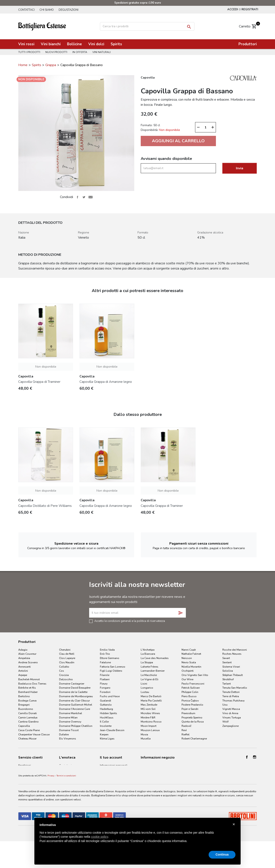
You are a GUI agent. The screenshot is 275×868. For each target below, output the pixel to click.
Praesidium (188, 713)
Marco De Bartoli (151, 696)
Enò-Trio (105, 654)
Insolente (106, 726)
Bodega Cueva (27, 701)
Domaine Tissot (69, 730)
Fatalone (105, 662)
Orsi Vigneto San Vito (195, 675)
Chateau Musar (27, 738)
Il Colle (104, 722)
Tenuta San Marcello (235, 688)
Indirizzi (105, 781)
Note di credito (109, 776)
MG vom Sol (148, 709)
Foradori (105, 692)
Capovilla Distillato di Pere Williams (45, 506)
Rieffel (186, 734)
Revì (184, 730)
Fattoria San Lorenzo (113, 667)
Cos (62, 671)
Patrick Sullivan (191, 688)
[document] (137, 836)
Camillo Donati (27, 713)
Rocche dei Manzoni (235, 650)
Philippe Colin (190, 692)
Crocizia (64, 675)
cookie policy (100, 837)
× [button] (234, 824)
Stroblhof (228, 679)
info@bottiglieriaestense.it (157, 770)
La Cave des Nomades (155, 658)
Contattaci (26, 10)
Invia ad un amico (90, 197)
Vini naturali (103, 52)
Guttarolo (106, 705)
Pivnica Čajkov (190, 701)
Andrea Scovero (28, 662)
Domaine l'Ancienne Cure (75, 709)
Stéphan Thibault (233, 675)
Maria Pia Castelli (151, 701)
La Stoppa (147, 662)
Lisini (144, 684)
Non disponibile (46, 367)
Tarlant (227, 684)
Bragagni (24, 705)
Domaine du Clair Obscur (74, 701)
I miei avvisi (107, 786)
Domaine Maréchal (71, 713)
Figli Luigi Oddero (111, 671)
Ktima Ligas (107, 738)
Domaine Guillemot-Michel (76, 705)
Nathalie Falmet (191, 654)
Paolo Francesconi (193, 684)
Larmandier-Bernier (153, 671)
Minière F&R (148, 717)
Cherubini (65, 650)
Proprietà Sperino (192, 717)
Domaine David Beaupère (75, 688)
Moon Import (149, 726)
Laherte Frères (150, 667)
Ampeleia (24, 658)
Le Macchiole (149, 675)
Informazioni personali (114, 765)
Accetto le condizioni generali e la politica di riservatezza (130, 621)
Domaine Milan (68, 717)
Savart (226, 658)
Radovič (186, 726)
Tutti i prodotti (29, 52)
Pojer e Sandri (190, 709)
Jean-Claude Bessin (112, 730)
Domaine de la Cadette (73, 692)
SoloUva (228, 671)
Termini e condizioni (66, 799)
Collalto (64, 667)
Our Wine (187, 679)
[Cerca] (147, 26)
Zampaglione (231, 726)
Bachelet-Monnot (29, 679)
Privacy (51, 799)
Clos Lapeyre (67, 658)
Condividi (77, 197)
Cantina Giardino (28, 722)
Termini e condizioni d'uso (34, 770)
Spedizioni (25, 765)
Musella (146, 738)
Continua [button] (222, 854)
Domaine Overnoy (70, 722)
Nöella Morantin (191, 667)
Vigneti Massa (231, 709)
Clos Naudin (67, 662)
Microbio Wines (150, 713)
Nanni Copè (189, 650)
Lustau (145, 692)
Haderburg (106, 709)
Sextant (227, 662)
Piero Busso (189, 696)
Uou (225, 705)
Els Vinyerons (68, 738)
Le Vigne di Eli (150, 679)
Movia (144, 734)
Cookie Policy (27, 786)
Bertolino (24, 696)
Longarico (147, 688)
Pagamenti (25, 776)
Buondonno (26, 709)
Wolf (225, 722)
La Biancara (148, 654)
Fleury (104, 684)
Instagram (255, 757)
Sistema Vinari (231, 667)
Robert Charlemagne (194, 738)
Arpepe (23, 675)
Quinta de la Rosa (193, 722)
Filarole (105, 675)
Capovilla (24, 726)
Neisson (187, 658)
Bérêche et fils (27, 688)
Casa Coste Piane (29, 730)
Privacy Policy (26, 781)
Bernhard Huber (28, 692)
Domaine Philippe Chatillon (76, 726)
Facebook (247, 757)
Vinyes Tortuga (232, 717)
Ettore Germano (110, 658)
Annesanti (24, 667)
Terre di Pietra (231, 696)
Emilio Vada (107, 650)
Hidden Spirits (108, 713)
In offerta (81, 52)
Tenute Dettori (231, 692)
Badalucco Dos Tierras (32, 684)
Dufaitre (64, 734)
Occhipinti (188, 671)
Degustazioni (70, 10)
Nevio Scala (189, 662)
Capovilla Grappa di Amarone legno (106, 382)
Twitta (84, 197)
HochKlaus (107, 717)
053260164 (148, 765)
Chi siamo (47, 10)
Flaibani (105, 679)
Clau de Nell (67, 654)
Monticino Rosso (151, 722)
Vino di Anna (230, 713)
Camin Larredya (28, 717)
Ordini (104, 770)
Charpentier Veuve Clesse (34, 734)
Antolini (23, 671)
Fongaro (105, 688)
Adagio (23, 650)
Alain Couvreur (27, 654)
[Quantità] (206, 127)
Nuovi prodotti (57, 52)
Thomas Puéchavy (233, 701)
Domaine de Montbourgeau (76, 696)
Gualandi (105, 701)
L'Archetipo (148, 650)
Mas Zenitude (149, 705)
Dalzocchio (66, 679)
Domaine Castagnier (72, 684)
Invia (240, 168)
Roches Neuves (232, 654)
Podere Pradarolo (192, 705)
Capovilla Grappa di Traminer (39, 382)
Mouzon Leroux (150, 730)
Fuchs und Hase (110, 696)
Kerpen (104, 734)
